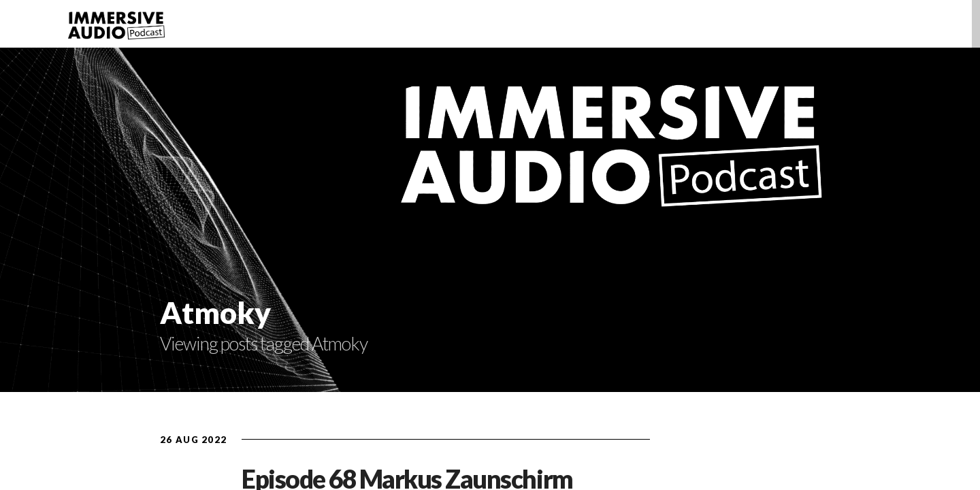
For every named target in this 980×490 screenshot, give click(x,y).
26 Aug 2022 (193, 440)
